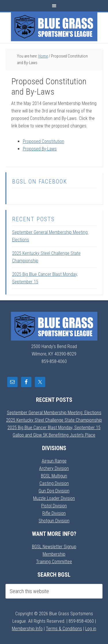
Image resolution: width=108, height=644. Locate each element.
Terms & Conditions (64, 629)
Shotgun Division (54, 521)
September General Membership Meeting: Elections (54, 413)
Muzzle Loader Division (54, 498)
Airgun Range (54, 461)
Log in (91, 629)
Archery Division (54, 468)
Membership (54, 554)
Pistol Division (54, 506)
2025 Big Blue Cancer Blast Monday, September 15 (54, 428)
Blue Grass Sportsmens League (54, 27)
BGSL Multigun (54, 476)
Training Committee (54, 562)
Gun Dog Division (54, 491)
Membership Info (27, 629)
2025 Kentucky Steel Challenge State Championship (54, 420)
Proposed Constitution (43, 141)
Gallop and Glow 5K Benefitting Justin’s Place (54, 435)
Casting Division (54, 483)
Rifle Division (54, 513)
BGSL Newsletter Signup (54, 547)
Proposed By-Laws (40, 149)
